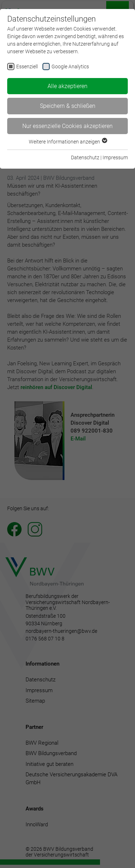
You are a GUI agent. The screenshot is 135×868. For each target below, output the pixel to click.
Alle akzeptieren (67, 86)
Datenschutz (85, 157)
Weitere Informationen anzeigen (68, 142)
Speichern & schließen (68, 106)
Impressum (115, 157)
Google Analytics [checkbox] (70, 67)
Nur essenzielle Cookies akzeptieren (67, 126)
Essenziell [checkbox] (27, 67)
